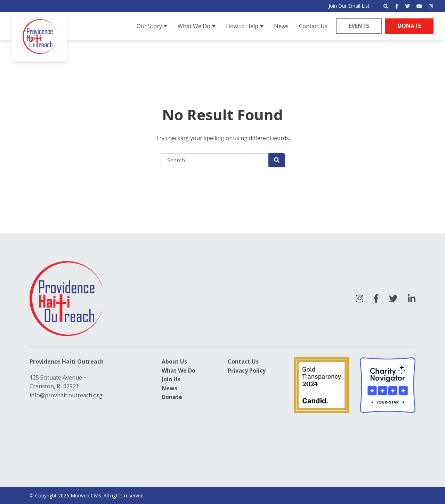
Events (358, 26)
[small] (397, 6)
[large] (359, 298)
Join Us (171, 379)
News (169, 388)
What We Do (179, 371)
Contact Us (243, 361)
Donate (409, 26)
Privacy (238, 371)
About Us (174, 361)
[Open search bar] (386, 6)
